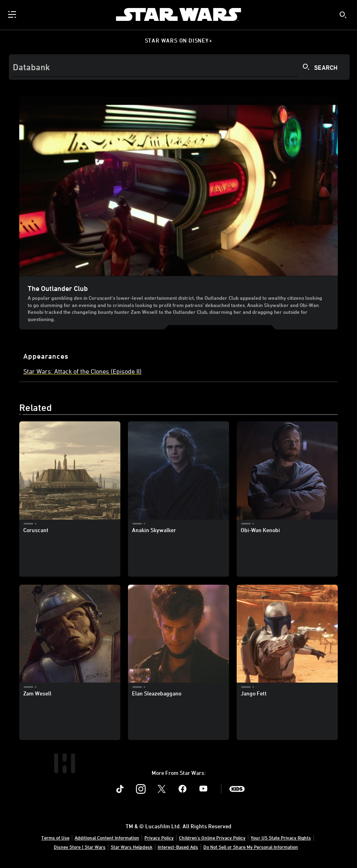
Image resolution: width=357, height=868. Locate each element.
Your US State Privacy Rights (281, 838)
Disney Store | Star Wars (80, 847)
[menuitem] (13, 14)
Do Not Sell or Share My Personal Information (251, 847)
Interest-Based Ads (178, 847)
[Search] (179, 67)
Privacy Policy (159, 838)
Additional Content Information (107, 838)
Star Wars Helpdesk (132, 847)
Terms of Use (55, 838)
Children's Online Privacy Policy (212, 838)
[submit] (343, 15)
